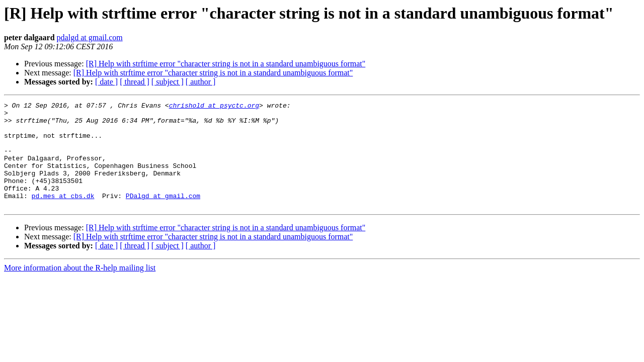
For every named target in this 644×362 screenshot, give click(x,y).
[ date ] (106, 82)
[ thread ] (135, 82)
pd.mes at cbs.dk (63, 215)
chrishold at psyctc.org (214, 107)
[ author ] (201, 82)
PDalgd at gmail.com (163, 215)
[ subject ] (168, 82)
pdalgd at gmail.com (90, 37)
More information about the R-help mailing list (80, 289)
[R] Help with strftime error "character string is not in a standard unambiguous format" (226, 64)
